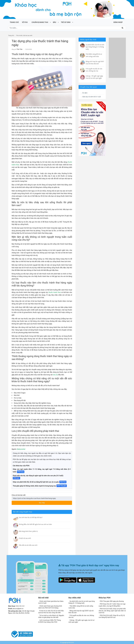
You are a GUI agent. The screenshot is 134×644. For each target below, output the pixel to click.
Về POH (25, 22)
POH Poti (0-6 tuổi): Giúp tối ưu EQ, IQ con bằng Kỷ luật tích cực (112, 616)
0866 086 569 (20, 606)
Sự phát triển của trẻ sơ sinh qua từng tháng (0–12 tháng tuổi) (82, 602)
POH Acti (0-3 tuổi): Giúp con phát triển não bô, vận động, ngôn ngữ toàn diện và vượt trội (112, 610)
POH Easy (21, 471)
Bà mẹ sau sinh (28, 35)
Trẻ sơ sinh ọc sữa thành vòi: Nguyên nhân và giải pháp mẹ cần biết (51, 616)
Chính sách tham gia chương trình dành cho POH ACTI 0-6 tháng (50, 607)
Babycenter (21, 449)
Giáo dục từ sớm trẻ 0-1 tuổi (91, 98)
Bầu (54, 22)
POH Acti (16, 478)
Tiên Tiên (19, 49)
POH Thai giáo (62, 485)
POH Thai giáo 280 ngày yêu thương (111, 601)
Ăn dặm (85, 93)
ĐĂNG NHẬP (118, 22)
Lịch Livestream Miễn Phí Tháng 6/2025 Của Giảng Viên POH (50, 621)
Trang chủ (14, 22)
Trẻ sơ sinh (66, 22)
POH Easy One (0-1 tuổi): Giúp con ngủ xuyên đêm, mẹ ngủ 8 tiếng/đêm (112, 605)
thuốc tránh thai (55, 292)
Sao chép (49, 502)
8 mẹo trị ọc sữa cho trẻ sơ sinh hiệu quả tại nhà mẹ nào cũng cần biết (51, 611)
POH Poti (63, 482)
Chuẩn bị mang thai (40, 22)
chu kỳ (55, 374)
